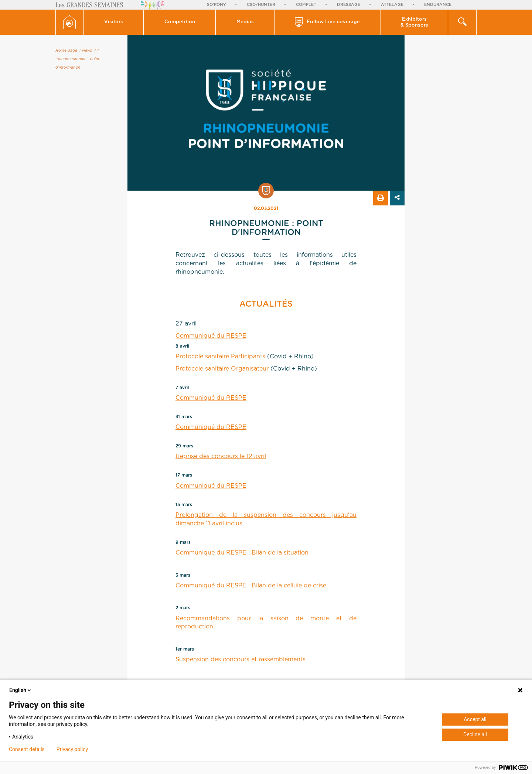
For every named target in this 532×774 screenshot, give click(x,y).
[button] (114, 22)
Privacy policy (72, 749)
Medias (245, 22)
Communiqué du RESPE (211, 336)
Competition (180, 22)
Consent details (27, 749)
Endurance (438, 5)
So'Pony (216, 5)
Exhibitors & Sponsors (414, 22)
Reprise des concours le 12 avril (221, 456)
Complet (306, 5)
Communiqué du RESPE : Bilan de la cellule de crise (251, 586)
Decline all (475, 734)
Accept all (475, 719)
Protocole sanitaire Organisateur (222, 369)
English (21, 690)
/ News (86, 51)
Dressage (349, 5)
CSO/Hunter (261, 5)
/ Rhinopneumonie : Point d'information (77, 59)
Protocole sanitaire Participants (220, 357)
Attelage (392, 5)
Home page (66, 51)
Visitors (114, 22)
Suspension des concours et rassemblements (241, 659)
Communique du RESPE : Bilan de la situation (242, 553)
